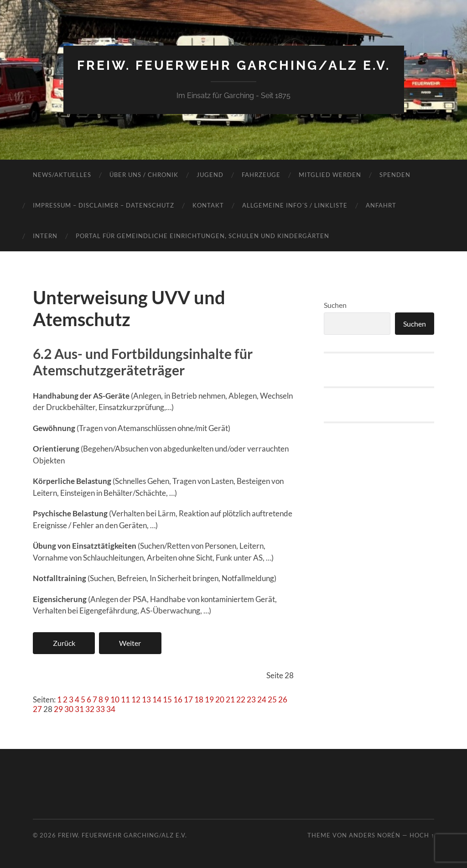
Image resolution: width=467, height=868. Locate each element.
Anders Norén (375, 835)
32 (90, 709)
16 (178, 699)
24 (262, 699)
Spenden (395, 175)
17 (188, 699)
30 (69, 709)
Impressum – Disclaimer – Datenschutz (104, 205)
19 (209, 699)
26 (283, 699)
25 (272, 699)
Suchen (335, 305)
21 (230, 699)
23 (251, 699)
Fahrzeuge (261, 175)
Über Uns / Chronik (144, 175)
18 (199, 699)
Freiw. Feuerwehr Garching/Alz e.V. (234, 65)
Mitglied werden (330, 175)
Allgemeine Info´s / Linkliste (295, 205)
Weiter (130, 643)
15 (167, 699)
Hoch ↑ (422, 835)
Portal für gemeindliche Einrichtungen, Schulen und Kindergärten (202, 236)
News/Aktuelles (62, 175)
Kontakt (208, 205)
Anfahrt (381, 205)
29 (58, 709)
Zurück (64, 643)
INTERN (45, 236)
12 (136, 699)
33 (100, 709)
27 (37, 709)
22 (241, 699)
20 (220, 699)
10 (115, 699)
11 (125, 699)
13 (146, 699)
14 (157, 699)
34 (111, 709)
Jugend (210, 175)
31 (79, 709)
